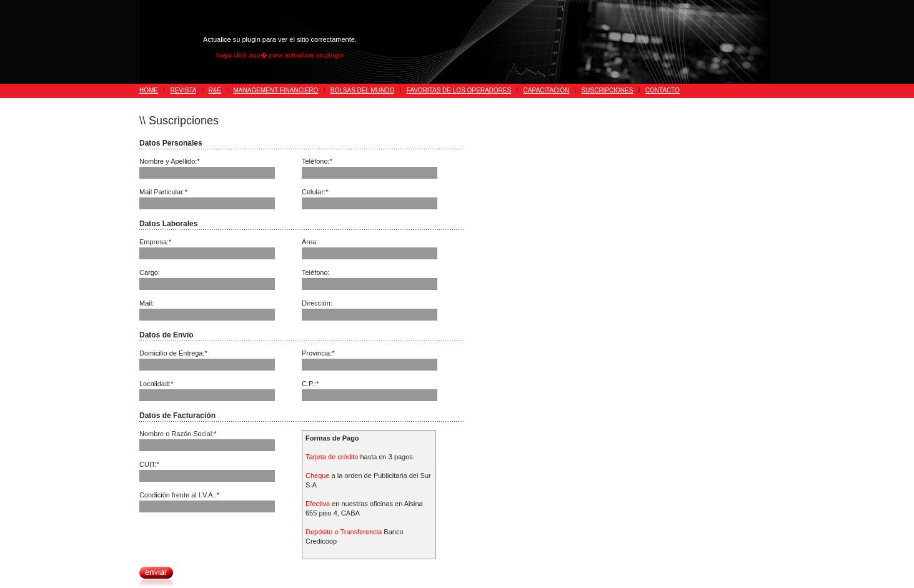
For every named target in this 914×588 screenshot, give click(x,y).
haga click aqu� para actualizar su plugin (280, 55)
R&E (215, 90)
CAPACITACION (547, 90)
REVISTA (183, 90)
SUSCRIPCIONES (608, 90)
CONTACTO (663, 90)
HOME (149, 90)
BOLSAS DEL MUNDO (362, 90)
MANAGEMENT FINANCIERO (276, 90)
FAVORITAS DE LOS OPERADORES (459, 90)
